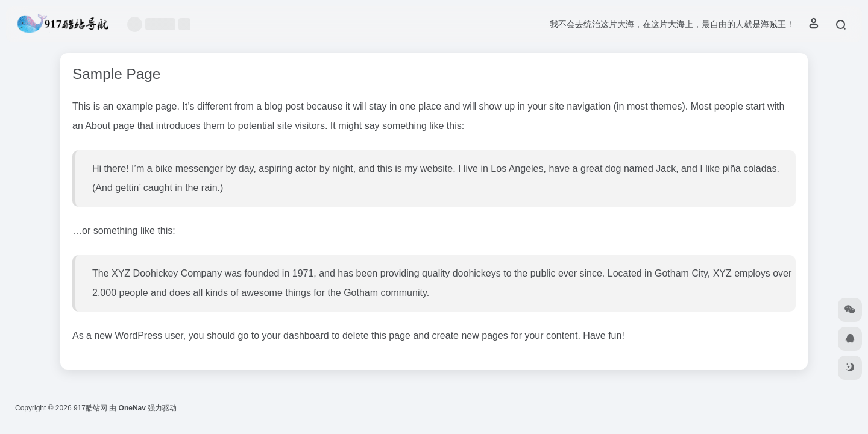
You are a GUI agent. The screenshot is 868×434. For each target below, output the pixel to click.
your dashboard (296, 335)
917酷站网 (90, 408)
